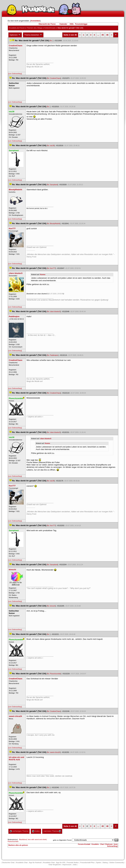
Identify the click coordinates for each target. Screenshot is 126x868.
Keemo (43, 274)
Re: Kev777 (51, 268)
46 (107, 35)
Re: (51, 41)
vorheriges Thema (19, 831)
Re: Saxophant (52, 185)
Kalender (63, 24)
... (98, 35)
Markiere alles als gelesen (18, 845)
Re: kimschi (51, 606)
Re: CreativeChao (54, 78)
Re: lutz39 (51, 145)
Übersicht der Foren (47, 24)
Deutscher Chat (8, 863)
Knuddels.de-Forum (17, 28)
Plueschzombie (13, 841)
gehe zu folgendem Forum (62, 840)
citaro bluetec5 (46, 439)
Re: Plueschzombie (54, 674)
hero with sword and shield (37, 839)
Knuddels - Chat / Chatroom (102, 844)
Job (75, 865)
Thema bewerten (33, 35)
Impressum (67, 865)
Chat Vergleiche (55, 865)
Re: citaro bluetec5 (54, 311)
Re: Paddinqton (52, 355)
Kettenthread (50, 28)
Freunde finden (73, 863)
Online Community (117, 863)
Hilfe (72, 24)
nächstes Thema (52, 831)
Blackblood (23, 839)
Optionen (15, 35)
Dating (105, 863)
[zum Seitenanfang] (15, 74)
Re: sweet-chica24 (54, 752)
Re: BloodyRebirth (53, 224)
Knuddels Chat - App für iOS (54, 863)
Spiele (99, 863)
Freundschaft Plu (87, 863)
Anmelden (35, 21)
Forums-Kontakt (84, 844)
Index (36, 831)
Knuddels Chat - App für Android (29, 863)
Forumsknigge (81, 24)
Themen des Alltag (34, 28)
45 (103, 35)
